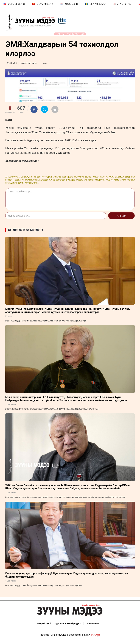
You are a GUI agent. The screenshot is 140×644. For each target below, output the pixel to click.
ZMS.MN (12, 63)
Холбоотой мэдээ (25, 230)
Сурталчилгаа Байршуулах (68, 624)
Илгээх (121, 216)
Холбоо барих (92, 624)
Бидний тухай (44, 624)
